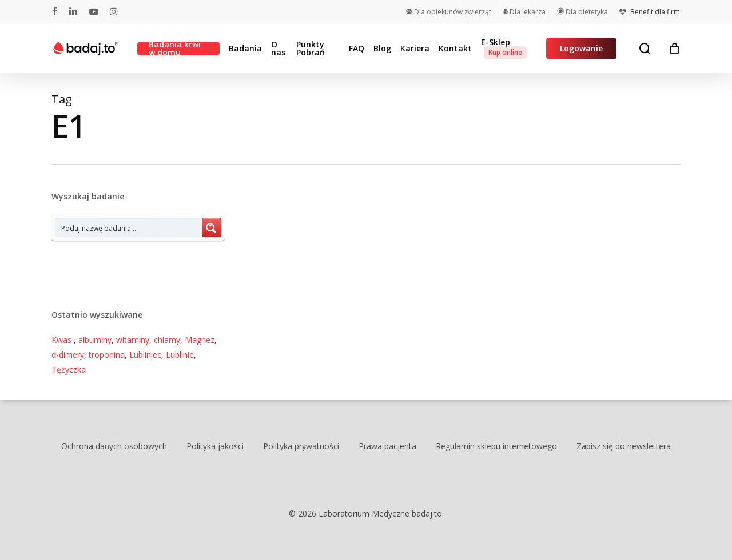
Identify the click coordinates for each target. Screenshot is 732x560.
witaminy (133, 340)
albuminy (95, 340)
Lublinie (180, 355)
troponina (107, 355)
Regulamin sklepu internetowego (496, 446)
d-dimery (68, 355)
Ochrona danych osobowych (114, 446)
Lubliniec (145, 355)
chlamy (167, 340)
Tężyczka (69, 369)
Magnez (200, 340)
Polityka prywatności (301, 446)
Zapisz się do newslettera (624, 446)
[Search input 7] (129, 227)
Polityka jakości (215, 446)
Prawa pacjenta (387, 446)
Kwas (63, 340)
